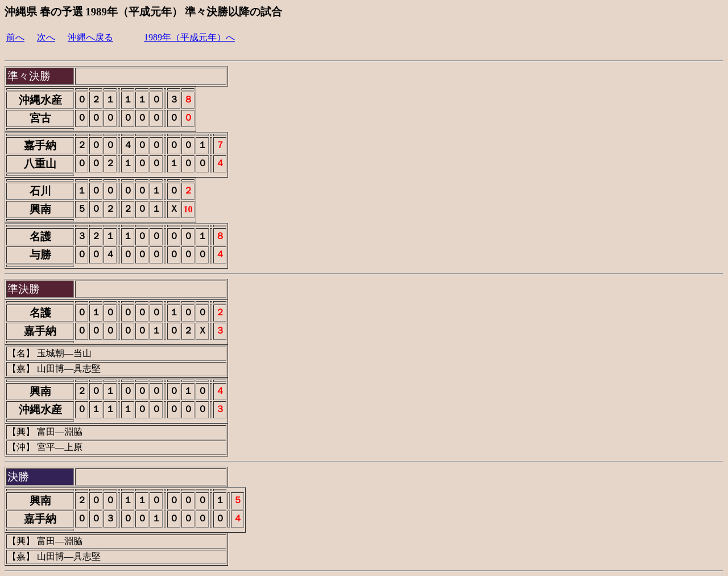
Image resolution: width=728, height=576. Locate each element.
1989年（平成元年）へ (189, 37)
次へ (46, 37)
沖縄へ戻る (90, 37)
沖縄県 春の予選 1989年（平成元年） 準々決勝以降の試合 (143, 12)
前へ (15, 37)
